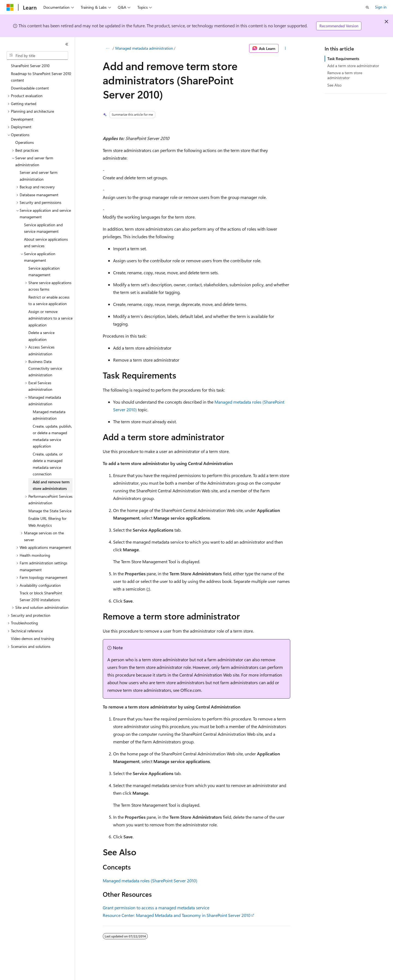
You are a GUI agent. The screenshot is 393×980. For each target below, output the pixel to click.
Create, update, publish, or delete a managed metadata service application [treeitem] (52, 436)
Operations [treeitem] (25, 142)
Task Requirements (343, 59)
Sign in (381, 7)
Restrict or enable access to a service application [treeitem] (49, 300)
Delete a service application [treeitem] (41, 336)
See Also (334, 85)
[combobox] (37, 56)
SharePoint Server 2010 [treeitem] (30, 66)
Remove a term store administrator (345, 75)
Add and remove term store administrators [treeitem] (51, 485)
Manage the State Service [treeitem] (50, 511)
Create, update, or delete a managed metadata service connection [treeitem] (48, 464)
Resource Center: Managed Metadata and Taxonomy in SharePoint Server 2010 (177, 915)
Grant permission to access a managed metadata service (156, 908)
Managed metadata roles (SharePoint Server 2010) (150, 881)
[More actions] (285, 48)
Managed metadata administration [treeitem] (49, 415)
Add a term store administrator (353, 66)
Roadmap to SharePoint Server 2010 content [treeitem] (41, 77)
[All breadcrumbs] (108, 48)
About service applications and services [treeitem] (46, 243)
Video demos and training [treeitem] (32, 638)
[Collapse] (67, 44)
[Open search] (367, 7)
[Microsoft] (10, 7)
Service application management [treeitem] (44, 272)
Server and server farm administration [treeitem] (39, 176)
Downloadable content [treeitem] (30, 88)
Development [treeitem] (22, 119)
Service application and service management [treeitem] (43, 228)
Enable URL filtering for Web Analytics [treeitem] (47, 522)
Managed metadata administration (144, 48)
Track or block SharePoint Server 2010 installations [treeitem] (41, 596)
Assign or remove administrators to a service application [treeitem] (50, 318)
